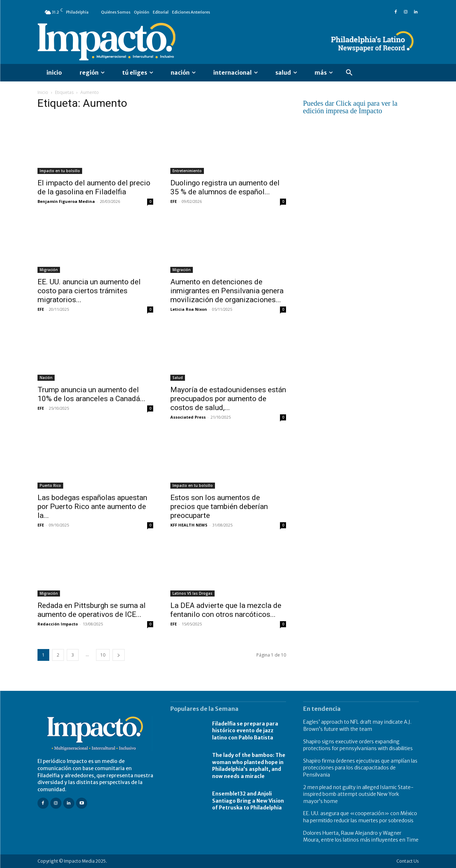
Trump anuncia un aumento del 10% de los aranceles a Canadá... (91, 394)
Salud (178, 378)
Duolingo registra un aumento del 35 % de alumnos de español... (225, 187)
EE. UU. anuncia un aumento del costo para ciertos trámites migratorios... (89, 291)
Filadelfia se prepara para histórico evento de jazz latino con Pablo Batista (245, 731)
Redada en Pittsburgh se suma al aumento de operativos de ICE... (92, 610)
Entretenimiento (187, 171)
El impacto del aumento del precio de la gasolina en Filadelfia (94, 187)
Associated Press (188, 417)
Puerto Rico (50, 485)
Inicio (43, 92)
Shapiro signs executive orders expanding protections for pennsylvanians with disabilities (358, 745)
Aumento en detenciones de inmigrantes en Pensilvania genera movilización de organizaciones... (227, 291)
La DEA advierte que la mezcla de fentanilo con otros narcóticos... (226, 610)
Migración (49, 270)
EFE (174, 201)
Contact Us (408, 861)
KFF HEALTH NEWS (189, 525)
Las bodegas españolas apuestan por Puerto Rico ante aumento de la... (92, 507)
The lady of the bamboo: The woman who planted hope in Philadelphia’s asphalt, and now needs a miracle (249, 766)
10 (103, 655)
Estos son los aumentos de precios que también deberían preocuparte (219, 507)
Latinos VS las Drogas (192, 593)
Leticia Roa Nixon (189, 309)
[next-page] (119, 655)
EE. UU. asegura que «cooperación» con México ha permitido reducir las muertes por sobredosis (360, 817)
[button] (349, 73)
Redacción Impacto (58, 624)
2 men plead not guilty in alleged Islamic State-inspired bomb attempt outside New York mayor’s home (358, 794)
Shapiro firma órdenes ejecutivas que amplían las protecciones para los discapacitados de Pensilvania (360, 768)
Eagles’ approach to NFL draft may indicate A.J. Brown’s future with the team (357, 725)
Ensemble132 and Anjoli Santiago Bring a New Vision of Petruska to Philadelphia (248, 801)
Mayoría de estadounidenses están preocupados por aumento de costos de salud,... (228, 399)
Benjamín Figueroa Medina (66, 201)
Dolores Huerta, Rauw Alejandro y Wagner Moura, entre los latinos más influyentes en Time (361, 837)
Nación (46, 378)
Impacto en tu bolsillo (60, 171)
